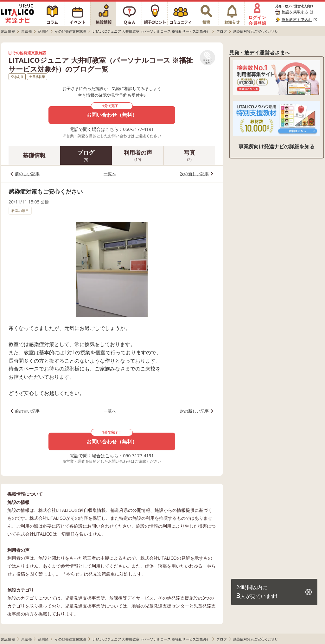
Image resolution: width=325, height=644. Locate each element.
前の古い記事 (27, 174)
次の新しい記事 (194, 174)
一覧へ (110, 174)
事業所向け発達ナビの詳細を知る (277, 146)
